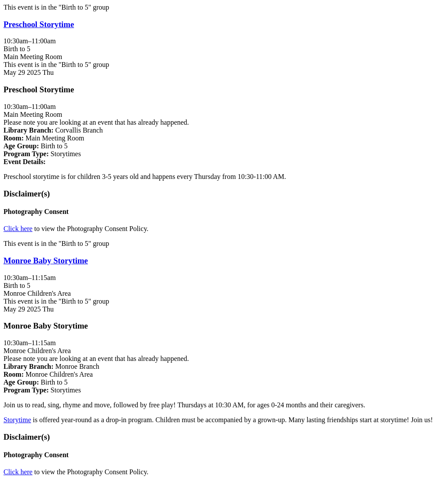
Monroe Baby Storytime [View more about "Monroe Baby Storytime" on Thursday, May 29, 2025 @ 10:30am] (46, 261)
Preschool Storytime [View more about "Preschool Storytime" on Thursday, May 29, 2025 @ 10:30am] (39, 24)
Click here (18, 229)
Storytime (17, 420)
